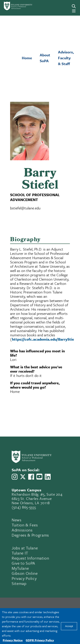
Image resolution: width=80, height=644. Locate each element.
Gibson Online (25, 573)
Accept (69, 626)
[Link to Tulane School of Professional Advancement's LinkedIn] (48, 477)
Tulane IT (20, 553)
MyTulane (20, 568)
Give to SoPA (23, 563)
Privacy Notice (13, 640)
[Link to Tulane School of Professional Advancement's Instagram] (15, 477)
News (17, 520)
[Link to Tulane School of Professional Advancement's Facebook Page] (31, 477)
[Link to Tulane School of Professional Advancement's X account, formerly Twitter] (23, 477)
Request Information (30, 558)
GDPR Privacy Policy (40, 640)
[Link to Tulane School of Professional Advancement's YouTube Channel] (39, 477)
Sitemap (19, 583)
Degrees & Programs (30, 535)
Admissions (22, 530)
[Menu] (74, 11)
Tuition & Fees (25, 525)
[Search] (74, 6)
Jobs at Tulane (25, 548)
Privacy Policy (24, 578)
